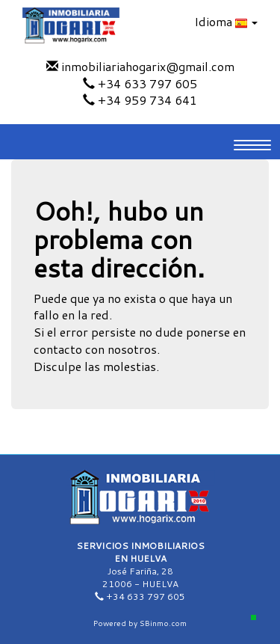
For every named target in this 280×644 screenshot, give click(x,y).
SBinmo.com (163, 623)
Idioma (226, 21)
